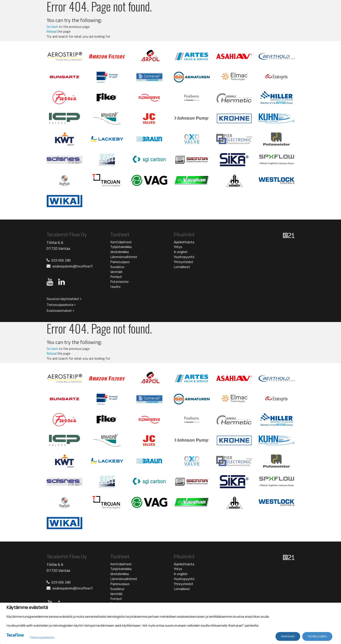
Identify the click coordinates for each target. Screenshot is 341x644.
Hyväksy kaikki (317, 636)
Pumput (116, 277)
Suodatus (117, 267)
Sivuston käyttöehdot (64, 299)
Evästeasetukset (60, 310)
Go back (52, 27)
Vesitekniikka (120, 252)
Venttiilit (116, 272)
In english (181, 252)
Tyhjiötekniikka (121, 247)
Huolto (115, 287)
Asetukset (288, 636)
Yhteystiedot (184, 262)
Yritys (178, 247)
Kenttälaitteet (121, 242)
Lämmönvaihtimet (124, 257)
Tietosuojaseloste (61, 305)
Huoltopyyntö (184, 257)
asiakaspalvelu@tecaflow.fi (72, 266)
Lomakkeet (182, 267)
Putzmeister (120, 282)
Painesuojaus (120, 262)
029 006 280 (61, 260)
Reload (52, 31)
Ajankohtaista (184, 242)
